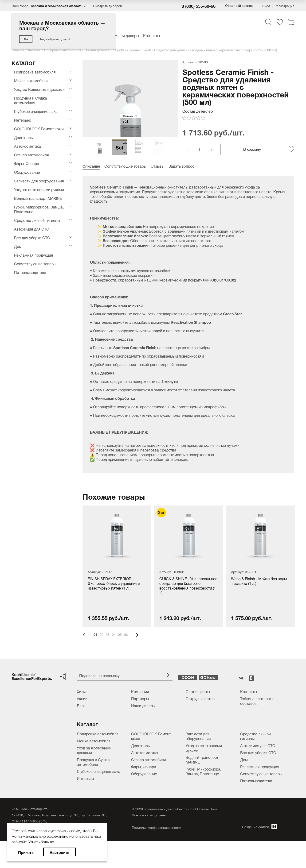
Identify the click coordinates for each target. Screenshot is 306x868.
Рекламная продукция (34, 255)
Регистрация (284, 6)
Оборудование (27, 172)
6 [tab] (127, 661)
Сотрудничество (200, 725)
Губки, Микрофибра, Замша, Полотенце (39, 209)
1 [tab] (96, 661)
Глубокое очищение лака (36, 111)
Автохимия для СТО (32, 229)
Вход (266, 6)
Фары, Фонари (27, 163)
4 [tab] (115, 661)
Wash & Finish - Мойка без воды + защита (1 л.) (259, 608)
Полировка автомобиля (63, 49)
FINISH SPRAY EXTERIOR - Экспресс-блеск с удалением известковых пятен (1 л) (114, 610)
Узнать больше (41, 841)
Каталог (34, 49)
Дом (18, 246)
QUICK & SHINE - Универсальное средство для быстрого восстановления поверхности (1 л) (188, 612)
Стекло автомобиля (31, 154)
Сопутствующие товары (35, 263)
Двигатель (23, 137)
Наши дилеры (127, 35)
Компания (140, 718)
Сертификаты (198, 718)
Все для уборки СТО (32, 237)
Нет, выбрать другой (54, 39)
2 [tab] (102, 661)
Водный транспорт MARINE (38, 198)
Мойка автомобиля (31, 80)
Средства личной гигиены (37, 220)
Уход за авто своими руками (39, 189)
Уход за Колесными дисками (39, 89)
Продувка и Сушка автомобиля (31, 100)
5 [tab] (121, 661)
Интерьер (23, 120)
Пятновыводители (30, 272)
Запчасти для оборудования (39, 181)
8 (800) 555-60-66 (199, 6)
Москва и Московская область (57, 5)
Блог (81, 732)
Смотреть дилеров (108, 6)
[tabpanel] (117, 593)
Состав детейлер (98, 49)
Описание (91, 192)
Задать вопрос (181, 192)
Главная (18, 49)
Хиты (81, 718)
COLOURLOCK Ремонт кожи (39, 128)
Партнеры (140, 725)
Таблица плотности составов (257, 728)
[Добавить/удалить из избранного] (291, 176)
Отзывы (157, 192)
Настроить (59, 852)
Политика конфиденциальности (157, 854)
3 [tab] (109, 661)
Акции (82, 725)
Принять (26, 852)
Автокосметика (27, 146)
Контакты (151, 35)
